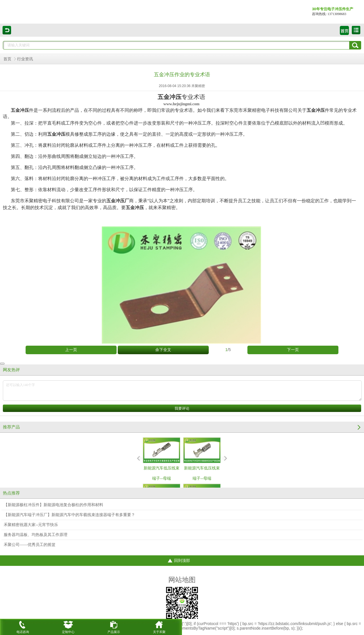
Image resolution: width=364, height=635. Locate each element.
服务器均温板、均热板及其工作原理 (36, 535)
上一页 (71, 350)
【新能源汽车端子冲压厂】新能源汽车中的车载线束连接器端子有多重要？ (69, 515)
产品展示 (114, 626)
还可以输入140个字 (182, 391)
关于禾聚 (159, 626)
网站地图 (182, 580)
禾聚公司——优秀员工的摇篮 (30, 545)
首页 (7, 59)
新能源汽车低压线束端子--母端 (162, 459)
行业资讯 (25, 59)
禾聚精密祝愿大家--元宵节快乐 (31, 525)
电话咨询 (23, 626)
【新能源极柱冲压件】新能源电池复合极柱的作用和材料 (53, 505)
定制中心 (68, 626)
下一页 (293, 350)
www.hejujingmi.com (182, 104)
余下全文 (163, 350)
